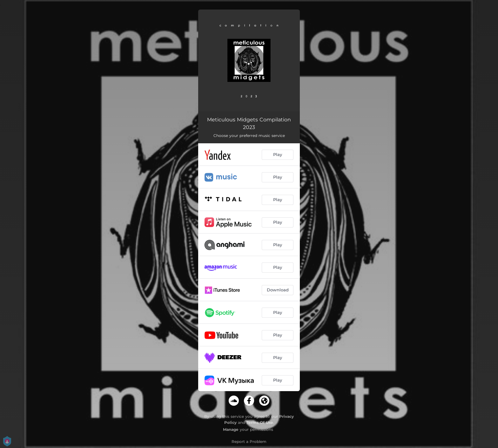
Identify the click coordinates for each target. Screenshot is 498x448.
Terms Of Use (260, 422)
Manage (231, 429)
